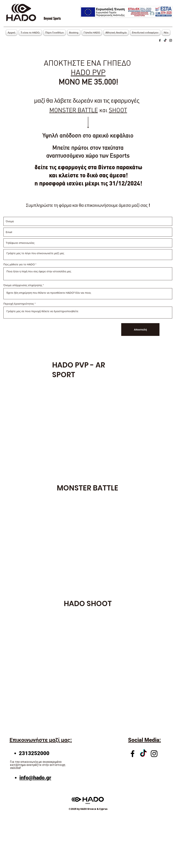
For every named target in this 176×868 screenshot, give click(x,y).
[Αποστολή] (140, 330)
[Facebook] (160, 40)
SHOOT (118, 110)
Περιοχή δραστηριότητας (19, 304)
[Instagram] (171, 40)
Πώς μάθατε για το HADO (19, 264)
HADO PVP (88, 72)
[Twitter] (165, 40)
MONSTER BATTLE (74, 110)
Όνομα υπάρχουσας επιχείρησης (23, 285)
